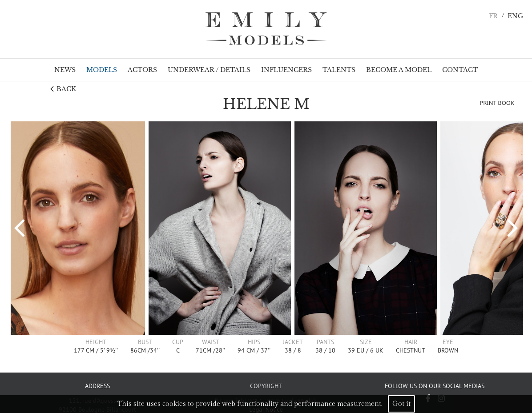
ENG (515, 16)
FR (493, 16)
